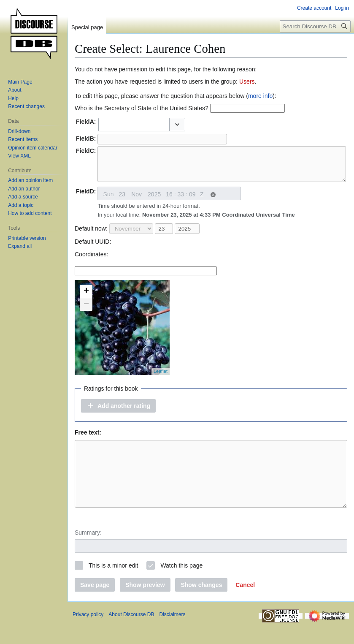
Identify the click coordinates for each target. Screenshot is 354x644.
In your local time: (196, 221)
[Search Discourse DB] (315, 26)
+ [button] (86, 298)
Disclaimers (172, 633)
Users (247, 82)
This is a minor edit (113, 584)
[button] (177, 125)
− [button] (86, 311)
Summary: (88, 552)
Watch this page (181, 584)
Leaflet (161, 378)
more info (260, 96)
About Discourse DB (131, 633)
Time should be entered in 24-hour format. (196, 217)
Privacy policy (88, 633)
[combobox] (134, 125)
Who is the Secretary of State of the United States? (142, 108)
